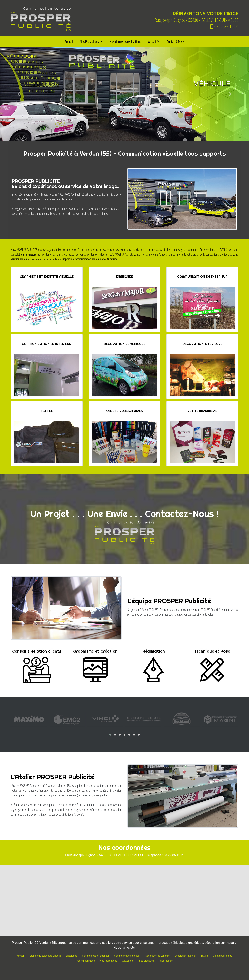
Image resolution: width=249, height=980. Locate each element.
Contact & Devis (176, 42)
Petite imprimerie (85, 961)
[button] (19, 94)
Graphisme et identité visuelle (45, 956)
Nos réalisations (108, 961)
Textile (204, 956)
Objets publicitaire (223, 956)
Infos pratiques (146, 961)
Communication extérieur (95, 956)
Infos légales (166, 961)
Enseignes (71, 956)
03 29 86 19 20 (224, 27)
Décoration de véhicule (158, 956)
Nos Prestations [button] (90, 42)
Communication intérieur (127, 956)
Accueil (69, 42)
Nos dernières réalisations (125, 42)
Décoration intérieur (185, 956)
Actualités (154, 42)
